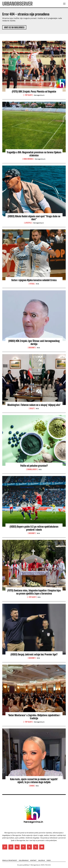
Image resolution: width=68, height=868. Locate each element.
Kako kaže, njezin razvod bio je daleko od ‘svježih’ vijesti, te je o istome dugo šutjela (34, 781)
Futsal (32, 284)
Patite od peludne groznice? (34, 466)
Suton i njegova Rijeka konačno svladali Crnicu (34, 280)
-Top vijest (28, 95)
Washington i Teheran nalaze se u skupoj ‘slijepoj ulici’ (34, 405)
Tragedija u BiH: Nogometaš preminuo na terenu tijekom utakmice (34, 154)
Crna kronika (28, 159)
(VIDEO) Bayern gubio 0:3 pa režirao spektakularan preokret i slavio (34, 528)
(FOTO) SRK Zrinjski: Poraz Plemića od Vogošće (34, 92)
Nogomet (32, 348)
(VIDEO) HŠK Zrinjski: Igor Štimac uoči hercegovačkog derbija (34, 342)
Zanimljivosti (32, 469)
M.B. (38, 284)
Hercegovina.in (39, 95)
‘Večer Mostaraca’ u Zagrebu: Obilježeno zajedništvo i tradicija (34, 717)
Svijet (32, 408)
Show (32, 786)
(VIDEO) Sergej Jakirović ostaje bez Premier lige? (34, 654)
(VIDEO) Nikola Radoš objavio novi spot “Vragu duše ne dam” (34, 218)
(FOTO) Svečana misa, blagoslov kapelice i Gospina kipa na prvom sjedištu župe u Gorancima (34, 592)
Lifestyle (28, 223)
